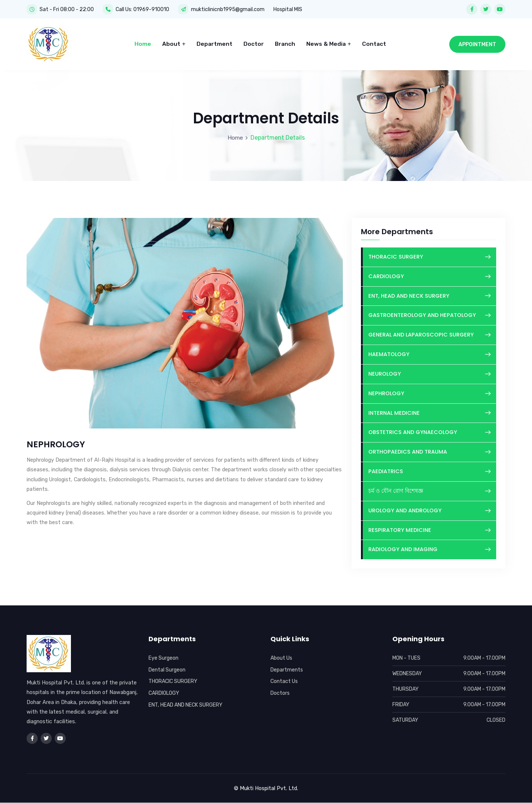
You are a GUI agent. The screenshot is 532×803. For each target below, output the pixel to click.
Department (214, 42)
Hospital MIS (288, 9)
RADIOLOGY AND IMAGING (429, 551)
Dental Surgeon (167, 670)
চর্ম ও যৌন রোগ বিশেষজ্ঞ (429, 491)
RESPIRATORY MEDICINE (429, 531)
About (174, 42)
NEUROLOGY (429, 373)
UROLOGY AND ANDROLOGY (429, 511)
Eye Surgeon (164, 659)
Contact (374, 42)
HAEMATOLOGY (429, 353)
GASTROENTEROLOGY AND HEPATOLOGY (429, 313)
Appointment (477, 43)
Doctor (254, 42)
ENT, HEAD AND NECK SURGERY (429, 293)
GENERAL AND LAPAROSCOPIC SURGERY (429, 333)
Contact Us (284, 682)
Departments (287, 670)
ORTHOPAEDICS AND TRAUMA (429, 452)
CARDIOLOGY (429, 274)
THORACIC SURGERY (429, 254)
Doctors (280, 694)
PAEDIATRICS (429, 471)
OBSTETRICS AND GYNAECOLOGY (429, 432)
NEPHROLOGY (429, 392)
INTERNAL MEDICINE (429, 412)
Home (143, 42)
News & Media (329, 42)
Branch (285, 42)
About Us (282, 659)
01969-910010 (151, 9)
